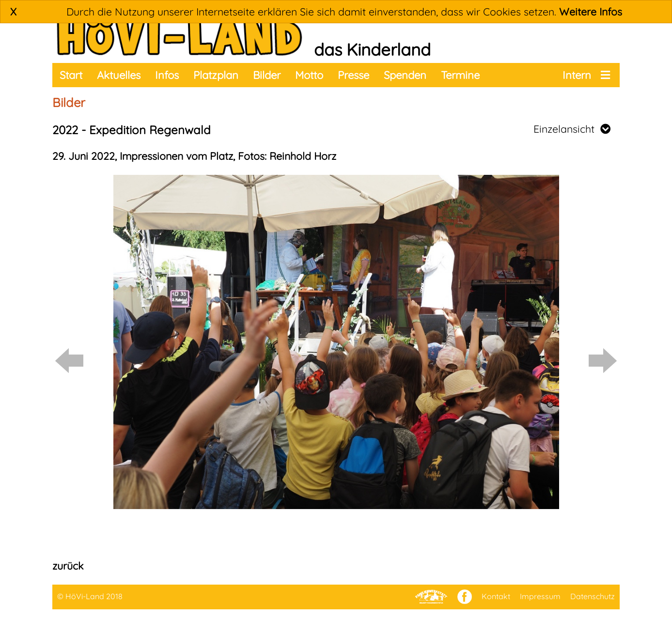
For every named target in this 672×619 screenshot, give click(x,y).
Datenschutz (593, 596)
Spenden (405, 75)
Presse (353, 75)
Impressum (540, 596)
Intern (577, 75)
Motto (309, 75)
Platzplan (216, 75)
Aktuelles (119, 75)
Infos (167, 75)
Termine (460, 75)
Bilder (267, 75)
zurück (68, 566)
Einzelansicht (572, 129)
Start (71, 75)
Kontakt (496, 596)
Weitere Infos (591, 12)
